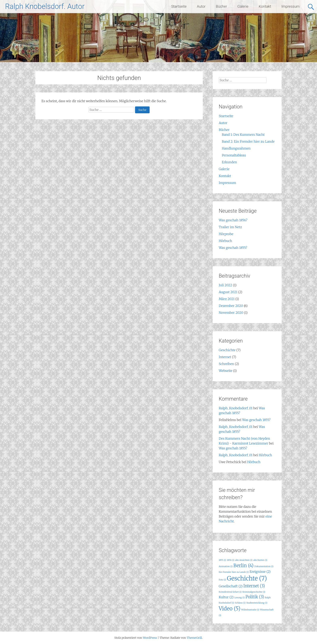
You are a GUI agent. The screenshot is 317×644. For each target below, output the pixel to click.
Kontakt (265, 6)
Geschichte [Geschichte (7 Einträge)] (247, 578)
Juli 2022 (225, 285)
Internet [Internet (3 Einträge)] (254, 586)
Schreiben (226, 364)
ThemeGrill (194, 638)
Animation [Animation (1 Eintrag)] (226, 566)
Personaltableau (234, 155)
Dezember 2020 (231, 306)
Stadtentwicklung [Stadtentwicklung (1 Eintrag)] (257, 603)
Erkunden (229, 162)
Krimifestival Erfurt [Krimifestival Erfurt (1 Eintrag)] (230, 592)
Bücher (221, 6)
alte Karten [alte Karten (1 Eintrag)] (260, 560)
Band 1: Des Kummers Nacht (243, 135)
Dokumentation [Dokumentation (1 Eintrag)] (264, 566)
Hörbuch (225, 241)
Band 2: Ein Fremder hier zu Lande (248, 141)
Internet (225, 357)
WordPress (150, 638)
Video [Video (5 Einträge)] (230, 609)
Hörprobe (226, 234)
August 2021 (228, 292)
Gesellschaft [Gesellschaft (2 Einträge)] (231, 586)
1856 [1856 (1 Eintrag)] (231, 560)
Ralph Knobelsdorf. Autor (45, 6)
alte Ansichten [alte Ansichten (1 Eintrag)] (244, 560)
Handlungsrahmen (236, 148)
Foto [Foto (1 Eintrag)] (222, 580)
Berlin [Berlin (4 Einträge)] (244, 565)
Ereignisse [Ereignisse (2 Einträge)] (260, 572)
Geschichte (227, 350)
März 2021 (227, 299)
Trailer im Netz (230, 227)
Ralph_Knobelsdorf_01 (236, 408)
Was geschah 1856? (233, 220)
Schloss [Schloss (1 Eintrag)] (240, 603)
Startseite (179, 6)
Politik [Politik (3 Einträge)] (255, 597)
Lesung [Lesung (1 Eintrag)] (239, 598)
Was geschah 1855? (233, 248)
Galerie (243, 6)
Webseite (226, 371)
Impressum (291, 6)
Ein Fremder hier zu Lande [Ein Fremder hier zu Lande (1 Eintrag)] (234, 572)
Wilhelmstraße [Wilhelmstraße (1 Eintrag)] (250, 610)
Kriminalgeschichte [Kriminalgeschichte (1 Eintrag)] (254, 592)
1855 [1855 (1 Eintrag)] (222, 560)
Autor (201, 6)
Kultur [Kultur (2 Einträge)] (226, 597)
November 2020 (231, 313)
